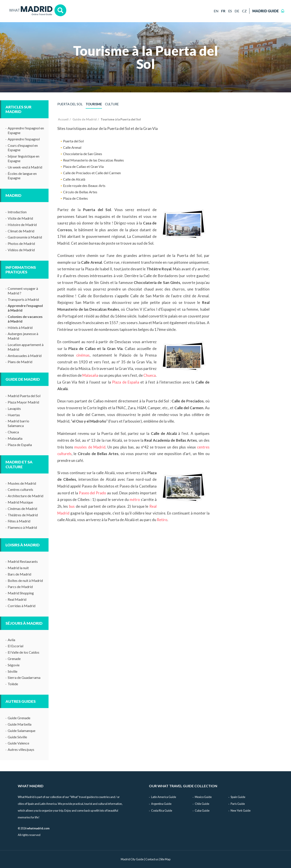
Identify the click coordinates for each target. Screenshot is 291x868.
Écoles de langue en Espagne (22, 176)
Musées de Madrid (22, 483)
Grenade (14, 659)
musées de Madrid (90, 447)
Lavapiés (14, 408)
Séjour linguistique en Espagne (23, 158)
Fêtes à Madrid (19, 521)
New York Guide (241, 811)
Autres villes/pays (21, 749)
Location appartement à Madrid (26, 347)
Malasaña (15, 438)
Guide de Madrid (23, 379)
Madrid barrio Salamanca (18, 423)
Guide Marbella (20, 724)
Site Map (165, 859)
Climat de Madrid (21, 231)
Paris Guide (238, 804)
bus (72, 506)
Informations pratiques (21, 270)
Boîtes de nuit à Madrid (25, 580)
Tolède (13, 684)
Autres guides (21, 701)
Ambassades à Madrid (25, 356)
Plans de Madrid (20, 362)
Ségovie (14, 665)
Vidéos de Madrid (21, 250)
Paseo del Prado (93, 493)
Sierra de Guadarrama (24, 677)
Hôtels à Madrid (20, 327)
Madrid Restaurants (23, 561)
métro (135, 499)
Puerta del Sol (70, 104)
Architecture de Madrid (25, 496)
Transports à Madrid (23, 299)
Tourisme (94, 104)
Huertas (14, 415)
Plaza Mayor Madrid (23, 402)
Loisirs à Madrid (23, 545)
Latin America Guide (164, 797)
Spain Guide (238, 797)
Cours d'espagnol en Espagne (23, 148)
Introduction (17, 212)
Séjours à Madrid (24, 623)
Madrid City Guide (132, 859)
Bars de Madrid (19, 574)
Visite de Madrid (20, 218)
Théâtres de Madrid (23, 515)
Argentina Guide (161, 804)
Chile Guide (202, 804)
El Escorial (15, 646)
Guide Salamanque (22, 731)
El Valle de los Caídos (23, 652)
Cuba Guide (202, 811)
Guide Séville (17, 737)
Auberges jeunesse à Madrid (23, 336)
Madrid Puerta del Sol (24, 396)
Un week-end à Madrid (25, 167)
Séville (13, 671)
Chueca (13, 432)
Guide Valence (18, 743)
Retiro (162, 520)
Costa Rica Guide (162, 811)
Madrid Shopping (21, 593)
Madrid (13, 195)
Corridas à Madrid (22, 606)
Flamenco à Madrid (22, 527)
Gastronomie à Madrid (25, 237)
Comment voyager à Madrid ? (23, 291)
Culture (112, 104)
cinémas (83, 355)
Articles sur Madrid (18, 109)
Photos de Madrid (21, 243)
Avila (11, 640)
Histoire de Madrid (22, 225)
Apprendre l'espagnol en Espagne (26, 130)
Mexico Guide (203, 797)
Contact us (152, 859)
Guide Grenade (19, 718)
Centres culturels (20, 489)
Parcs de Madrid (20, 587)
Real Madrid (17, 599)
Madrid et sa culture (19, 464)
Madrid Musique (20, 502)
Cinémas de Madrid (22, 508)
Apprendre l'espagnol (24, 139)
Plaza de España (20, 445)
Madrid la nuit (18, 568)
